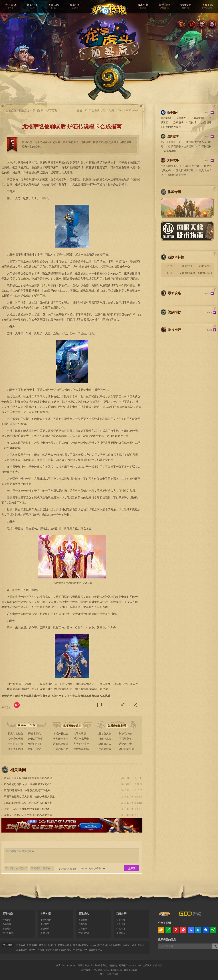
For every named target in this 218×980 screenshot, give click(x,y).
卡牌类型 (181, 118)
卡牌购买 (121, 933)
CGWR (93, 945)
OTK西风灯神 (127, 749)
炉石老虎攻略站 (64, 950)
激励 (169, 266)
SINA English (135, 965)
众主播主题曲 (15, 749)
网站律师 (123, 965)
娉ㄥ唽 (84, 868)
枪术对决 (187, 266)
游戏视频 (102, 945)
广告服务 (92, 965)
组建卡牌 (45, 933)
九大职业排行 (81, 744)
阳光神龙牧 (105, 739)
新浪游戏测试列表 (48, 945)
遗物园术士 (125, 744)
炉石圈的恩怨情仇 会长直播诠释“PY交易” (27, 784)
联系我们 (103, 965)
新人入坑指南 (15, 734)
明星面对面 (35, 744)
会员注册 (147, 965)
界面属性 (7, 924)
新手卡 (141, 945)
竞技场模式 (8, 933)
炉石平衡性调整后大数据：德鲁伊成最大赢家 (29, 797)
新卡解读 (83, 929)
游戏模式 (178, 122)
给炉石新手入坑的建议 (181, 146)
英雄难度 (83, 920)
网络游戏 (38, 111)
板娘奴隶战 (105, 744)
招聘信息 (113, 965)
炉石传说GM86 (80, 950)
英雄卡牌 (122, 914)
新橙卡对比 (205, 266)
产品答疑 (158, 965)
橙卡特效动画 (15, 739)
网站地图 (82, 965)
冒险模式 (84, 914)
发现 (169, 273)
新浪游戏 (24, 111)
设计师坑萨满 (81, 749)
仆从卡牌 (121, 929)
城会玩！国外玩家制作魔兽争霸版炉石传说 (28, 778)
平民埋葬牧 (125, 739)
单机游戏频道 (115, 945)
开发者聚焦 (35, 734)
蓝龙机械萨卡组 (185, 170)
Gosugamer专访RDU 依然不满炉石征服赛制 (28, 803)
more (207, 112)
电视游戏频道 (130, 945)
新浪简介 (60, 965)
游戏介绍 (166, 118)
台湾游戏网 (32, 945)
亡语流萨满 (84, 933)
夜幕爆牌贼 (105, 749)
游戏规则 (7, 929)
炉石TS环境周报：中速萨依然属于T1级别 (27, 790)
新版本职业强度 (187, 274)
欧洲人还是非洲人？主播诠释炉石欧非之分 (28, 815)
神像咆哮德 (125, 734)
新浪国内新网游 (81, 945)
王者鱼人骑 (105, 734)
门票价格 (83, 924)
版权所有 (114, 974)
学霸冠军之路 (61, 749)
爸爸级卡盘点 (61, 739)
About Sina (71, 965)
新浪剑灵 (50, 950)
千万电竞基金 (81, 739)
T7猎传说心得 (191, 166)
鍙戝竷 (132, 868)
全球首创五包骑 (205, 274)
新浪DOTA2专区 (37, 950)
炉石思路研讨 (61, 744)
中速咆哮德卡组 (169, 166)
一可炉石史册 (15, 744)
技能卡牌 (121, 920)
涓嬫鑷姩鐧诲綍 (66, 868)
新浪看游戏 (22, 950)
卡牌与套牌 (197, 118)
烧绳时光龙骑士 (177, 175)
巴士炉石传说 (96, 950)
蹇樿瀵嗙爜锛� (97, 868)
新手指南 (8, 914)
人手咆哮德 (80, 734)
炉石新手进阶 (36, 739)
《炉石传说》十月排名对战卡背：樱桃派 (27, 809)
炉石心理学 (35, 749)
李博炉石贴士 (61, 734)
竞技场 (192, 122)
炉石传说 (52, 111)
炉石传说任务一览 (171, 142)
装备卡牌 (121, 924)
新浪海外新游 (64, 945)
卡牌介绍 (46, 914)
